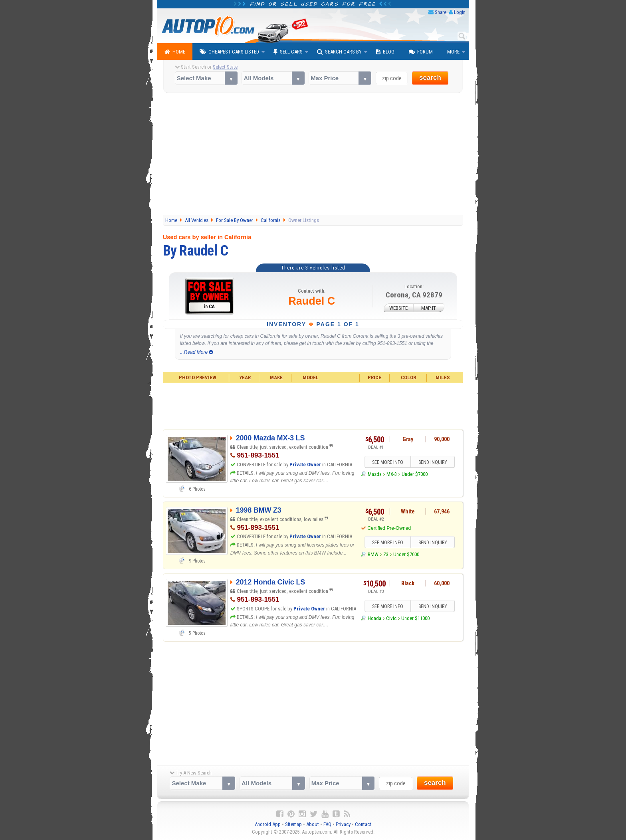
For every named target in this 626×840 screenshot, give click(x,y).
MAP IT (429, 308)
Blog (385, 52)
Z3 (386, 554)
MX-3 (392, 474)
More (453, 52)
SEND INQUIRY (433, 462)
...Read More (197, 352)
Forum (421, 52)
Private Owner (305, 465)
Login (460, 12)
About (313, 824)
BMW (373, 554)
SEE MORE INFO (388, 462)
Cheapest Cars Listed (229, 52)
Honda (374, 618)
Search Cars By (339, 52)
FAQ (327, 824)
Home (175, 52)
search (430, 78)
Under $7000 (415, 474)
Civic (391, 618)
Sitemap (293, 824)
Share (441, 12)
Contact (363, 824)
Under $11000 (415, 618)
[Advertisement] (313, 155)
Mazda (375, 474)
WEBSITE (398, 308)
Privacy (343, 824)
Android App (268, 824)
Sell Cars (288, 52)
